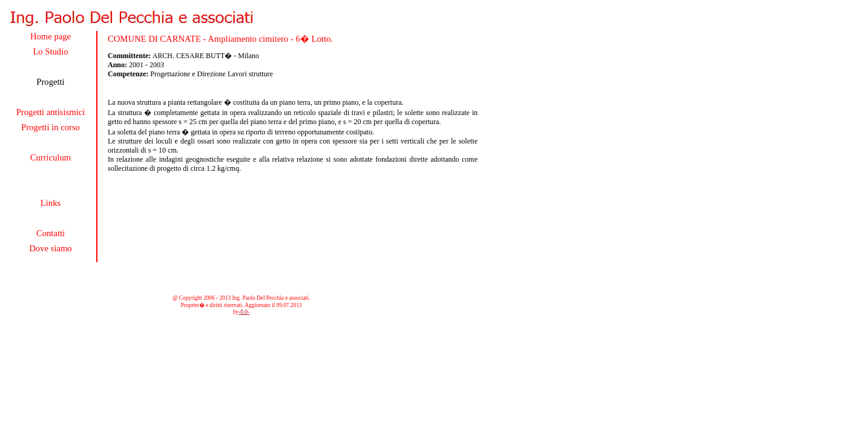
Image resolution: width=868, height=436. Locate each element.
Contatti (51, 233)
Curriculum (51, 157)
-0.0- (244, 312)
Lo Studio (50, 51)
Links (51, 203)
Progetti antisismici (51, 112)
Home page (51, 36)
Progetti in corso (51, 127)
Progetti (50, 82)
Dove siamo (50, 248)
